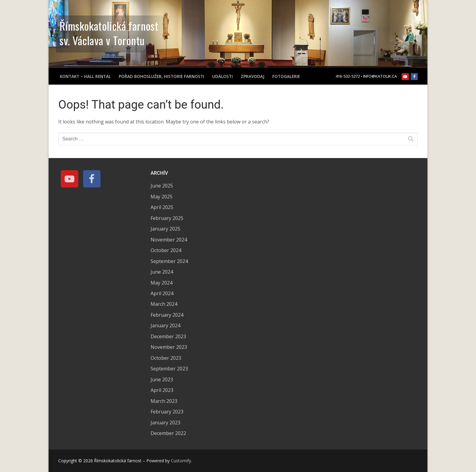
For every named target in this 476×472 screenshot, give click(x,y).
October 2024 (166, 250)
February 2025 (167, 218)
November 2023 (169, 347)
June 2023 (162, 379)
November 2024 (169, 240)
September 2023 (169, 369)
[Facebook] (414, 77)
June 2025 (162, 186)
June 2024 (162, 272)
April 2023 (162, 390)
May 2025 (161, 197)
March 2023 (164, 401)
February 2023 (167, 412)
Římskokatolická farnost (109, 26)
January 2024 (165, 325)
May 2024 (161, 283)
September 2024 (169, 261)
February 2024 (167, 315)
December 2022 (168, 433)
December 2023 (168, 336)
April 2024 (162, 293)
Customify (181, 461)
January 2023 (165, 423)
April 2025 (162, 207)
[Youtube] (405, 77)
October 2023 (166, 358)
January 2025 (165, 229)
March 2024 (164, 304)
